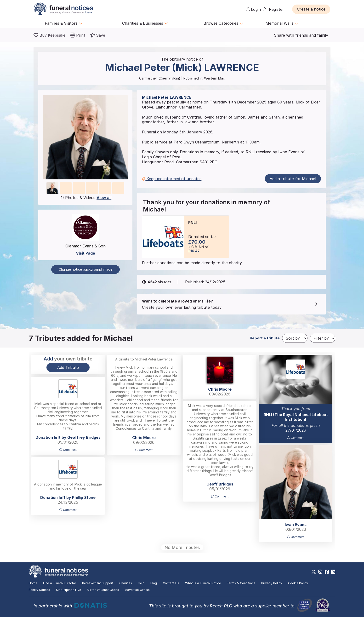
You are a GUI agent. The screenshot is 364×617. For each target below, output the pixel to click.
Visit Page (85, 253)
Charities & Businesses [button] (145, 23)
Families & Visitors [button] (64, 23)
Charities (126, 583)
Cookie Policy (298, 583)
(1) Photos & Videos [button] (85, 198)
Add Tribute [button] (68, 367)
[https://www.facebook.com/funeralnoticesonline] (327, 572)
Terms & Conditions (241, 583)
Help (141, 583)
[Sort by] (295, 338)
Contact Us (171, 583)
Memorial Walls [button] (282, 23)
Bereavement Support (98, 583)
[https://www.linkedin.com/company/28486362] (333, 572)
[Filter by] (323, 338)
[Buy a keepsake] (49, 35)
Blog (154, 583)
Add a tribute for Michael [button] (293, 179)
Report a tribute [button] (265, 338)
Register (273, 9)
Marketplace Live (68, 590)
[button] (311, 9)
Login (254, 9)
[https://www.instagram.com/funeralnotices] (320, 572)
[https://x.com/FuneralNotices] (314, 572)
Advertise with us (137, 590)
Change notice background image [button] (85, 269)
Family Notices (39, 590)
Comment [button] (144, 450)
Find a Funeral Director (60, 583)
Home (33, 583)
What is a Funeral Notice (203, 583)
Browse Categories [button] (223, 23)
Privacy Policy (272, 583)
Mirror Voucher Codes (103, 590)
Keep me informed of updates (172, 179)
